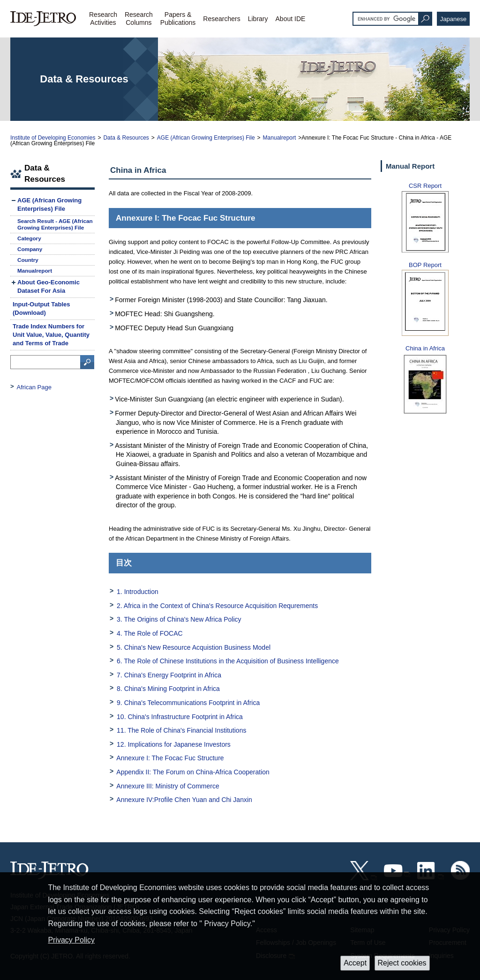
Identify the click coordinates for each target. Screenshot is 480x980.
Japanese (453, 19)
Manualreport (280, 138)
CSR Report (425, 186)
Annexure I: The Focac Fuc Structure (170, 758)
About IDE (291, 19)
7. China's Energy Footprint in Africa (169, 675)
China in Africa (425, 348)
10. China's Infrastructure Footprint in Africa (180, 717)
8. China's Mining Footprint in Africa (168, 689)
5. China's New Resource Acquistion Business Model (194, 647)
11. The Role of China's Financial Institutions (181, 730)
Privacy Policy (71, 940)
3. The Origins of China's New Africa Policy (179, 619)
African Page (34, 387)
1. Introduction (138, 592)
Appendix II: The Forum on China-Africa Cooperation (193, 772)
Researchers (221, 19)
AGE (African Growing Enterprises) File (206, 138)
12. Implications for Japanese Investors (174, 744)
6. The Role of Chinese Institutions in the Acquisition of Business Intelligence (228, 661)
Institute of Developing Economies (53, 138)
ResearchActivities (103, 19)
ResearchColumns (139, 19)
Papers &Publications (178, 19)
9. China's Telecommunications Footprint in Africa (188, 703)
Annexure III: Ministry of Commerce (168, 786)
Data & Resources (126, 138)
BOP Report (425, 265)
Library (258, 19)
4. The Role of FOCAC (150, 633)
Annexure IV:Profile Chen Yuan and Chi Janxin (184, 800)
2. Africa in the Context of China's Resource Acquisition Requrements (217, 606)
